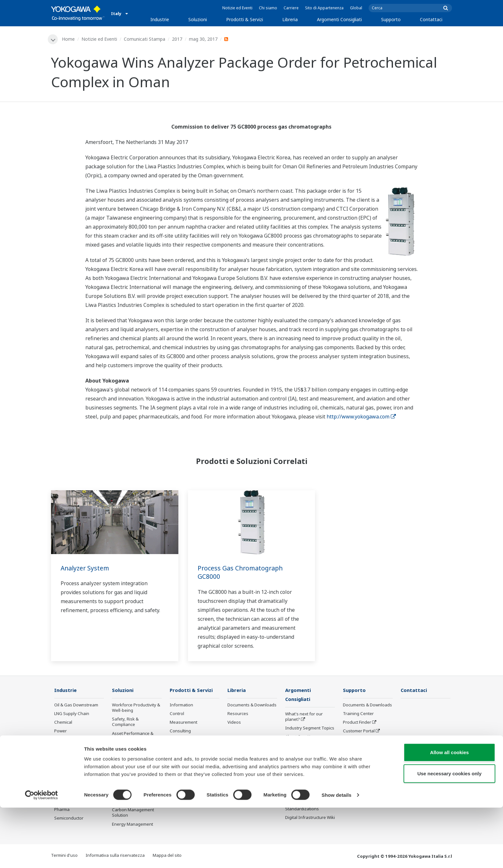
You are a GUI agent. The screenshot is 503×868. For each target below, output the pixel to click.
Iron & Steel (66, 775)
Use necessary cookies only (449, 834)
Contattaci (431, 19)
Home (69, 39)
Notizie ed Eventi (237, 8)
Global (356, 8)
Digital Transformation (307, 764)
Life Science (181, 763)
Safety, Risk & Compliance (125, 722)
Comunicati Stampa (145, 39)
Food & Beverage (71, 758)
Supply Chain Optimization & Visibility (135, 779)
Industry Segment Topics (310, 729)
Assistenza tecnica (361, 740)
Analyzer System (86, 568)
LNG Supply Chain (72, 714)
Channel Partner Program (359, 760)
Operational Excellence (134, 748)
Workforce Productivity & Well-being (136, 708)
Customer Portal (359, 731)
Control (177, 714)
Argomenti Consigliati (339, 19)
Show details (337, 855)
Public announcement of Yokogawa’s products (193, 775)
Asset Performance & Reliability (133, 736)
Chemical (63, 723)
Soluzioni (198, 19)
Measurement (183, 723)
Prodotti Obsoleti (186, 786)
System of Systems (304, 746)
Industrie (160, 19)
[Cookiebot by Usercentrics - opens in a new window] (42, 855)
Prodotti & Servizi (245, 19)
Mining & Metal (69, 749)
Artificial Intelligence (305, 772)
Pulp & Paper (67, 766)
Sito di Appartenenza (324, 8)
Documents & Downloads (252, 705)
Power (60, 731)
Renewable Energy (73, 740)
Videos (234, 723)
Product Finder (357, 723)
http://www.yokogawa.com (361, 417)
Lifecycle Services (187, 754)
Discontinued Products (365, 749)
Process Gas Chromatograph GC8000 (241, 572)
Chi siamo (268, 8)
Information (181, 705)
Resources (238, 714)
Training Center (358, 714)
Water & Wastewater (74, 784)
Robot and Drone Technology (302, 784)
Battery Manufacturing (76, 792)
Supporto (391, 19)
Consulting (180, 731)
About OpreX (298, 737)
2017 (177, 39)
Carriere (291, 8)
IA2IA (291, 755)
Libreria (290, 19)
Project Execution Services (186, 743)
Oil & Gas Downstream (76, 705)
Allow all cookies (450, 813)
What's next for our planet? (304, 717)
